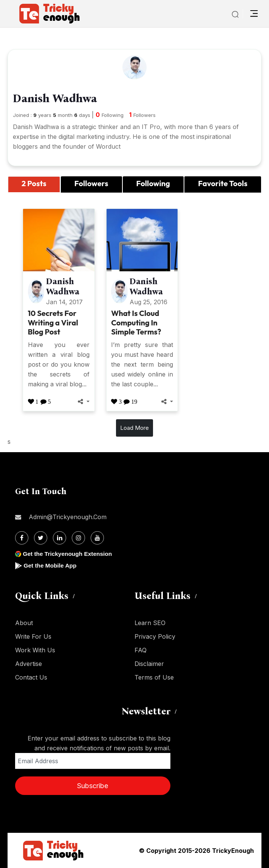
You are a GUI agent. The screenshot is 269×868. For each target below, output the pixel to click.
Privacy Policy (155, 636)
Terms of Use (154, 677)
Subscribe (93, 786)
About (24, 623)
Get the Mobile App (51, 565)
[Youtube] (97, 538)
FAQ (141, 650)
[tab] (34, 185)
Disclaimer (149, 664)
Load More (134, 428)
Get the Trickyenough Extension (69, 554)
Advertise (29, 664)
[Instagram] (78, 538)
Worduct (108, 146)
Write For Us (33, 636)
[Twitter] (41, 538)
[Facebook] (22, 538)
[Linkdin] (60, 538)
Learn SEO (150, 623)
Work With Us (35, 650)
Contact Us (31, 677)
